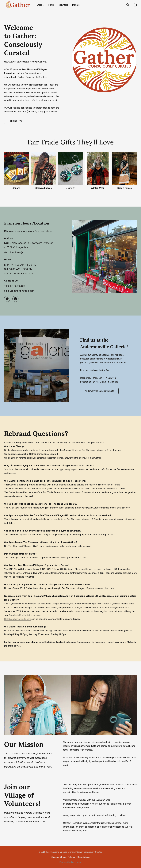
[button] (18, 5)
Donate (76, 5)
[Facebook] (7, 299)
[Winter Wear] (97, 171)
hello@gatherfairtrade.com (27, 615)
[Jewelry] (70, 171)
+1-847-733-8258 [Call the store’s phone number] (14, 286)
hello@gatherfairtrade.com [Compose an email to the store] (19, 291)
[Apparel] (17, 171)
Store (40, 5)
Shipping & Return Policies (63, 857)
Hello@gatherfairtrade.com (17, 619)
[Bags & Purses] (124, 171)
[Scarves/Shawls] (44, 171)
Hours (51, 5)
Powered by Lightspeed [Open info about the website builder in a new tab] (70, 862)
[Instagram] (15, 299)
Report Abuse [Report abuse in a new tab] (84, 857)
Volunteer (63, 5)
